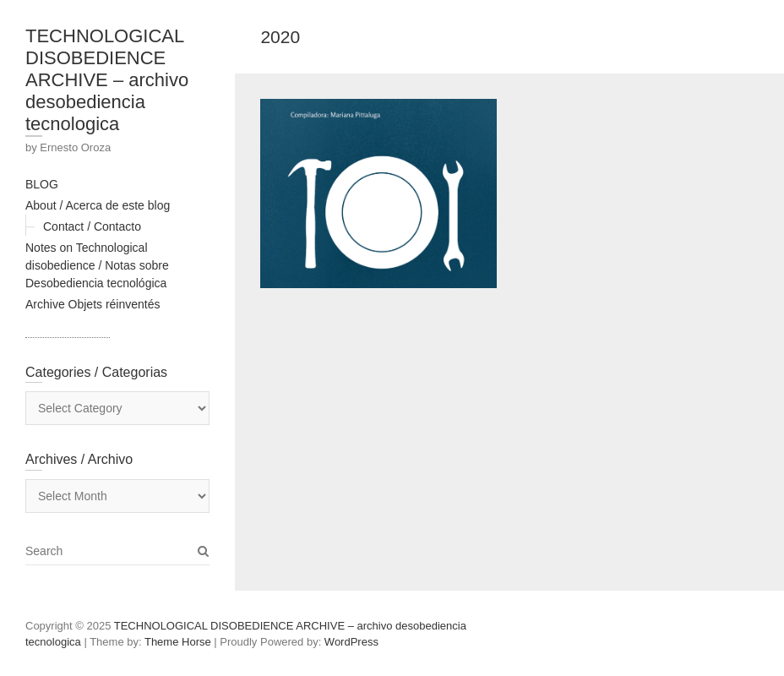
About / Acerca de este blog (98, 205)
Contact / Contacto (92, 226)
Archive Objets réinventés (93, 304)
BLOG (42, 184)
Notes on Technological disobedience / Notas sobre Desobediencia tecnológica (97, 265)
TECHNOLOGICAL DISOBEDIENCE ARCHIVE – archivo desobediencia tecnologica (107, 80)
